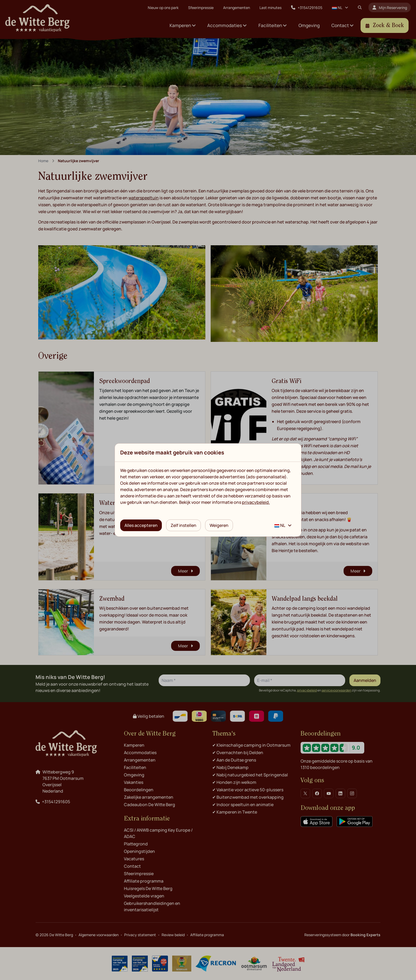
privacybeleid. (256, 502)
